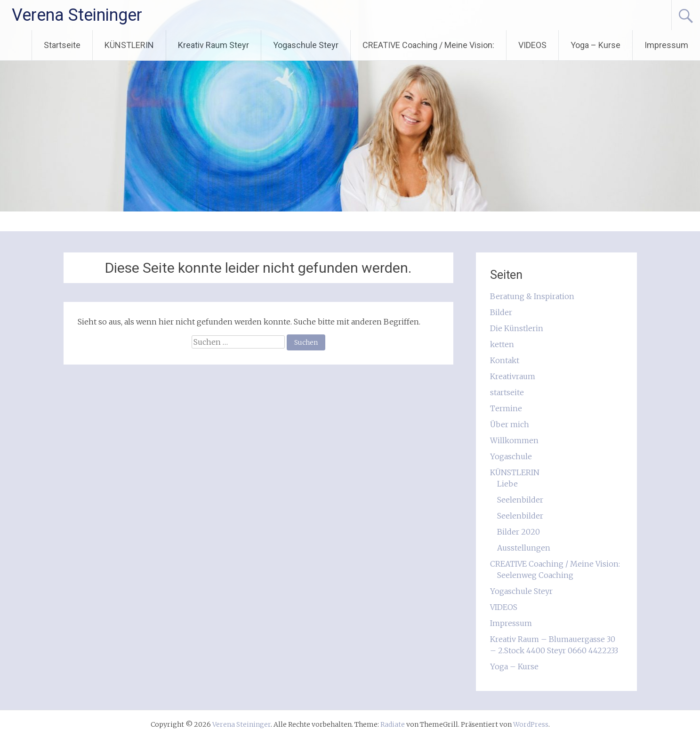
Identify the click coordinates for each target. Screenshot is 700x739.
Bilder (501, 312)
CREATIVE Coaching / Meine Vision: (428, 45)
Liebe (507, 484)
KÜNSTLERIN (129, 45)
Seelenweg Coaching (535, 575)
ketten (502, 344)
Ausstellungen (524, 548)
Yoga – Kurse (595, 45)
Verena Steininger (77, 15)
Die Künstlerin (517, 328)
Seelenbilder (520, 500)
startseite (507, 392)
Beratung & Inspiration (532, 296)
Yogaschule (511, 456)
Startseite (62, 45)
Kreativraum (513, 376)
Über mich (510, 424)
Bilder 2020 (519, 532)
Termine (506, 408)
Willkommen (514, 440)
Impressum (666, 45)
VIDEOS (532, 45)
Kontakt (505, 360)
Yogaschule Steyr (306, 45)
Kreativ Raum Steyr (213, 45)
